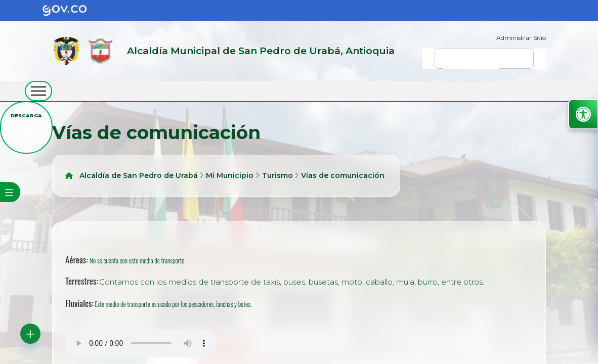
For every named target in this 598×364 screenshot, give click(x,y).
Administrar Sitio (521, 38)
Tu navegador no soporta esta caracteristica (141, 343)
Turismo (277, 175)
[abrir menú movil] (38, 91)
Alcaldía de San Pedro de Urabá (139, 175)
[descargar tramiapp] (26, 127)
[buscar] (471, 63)
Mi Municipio (230, 175)
